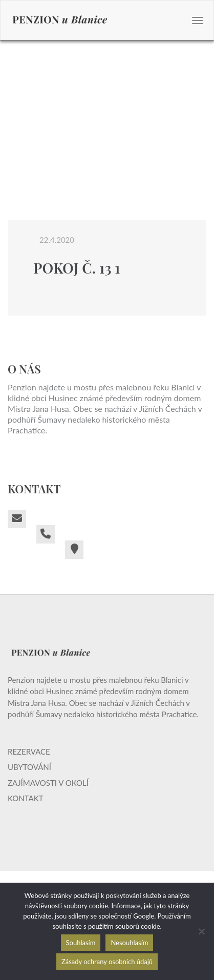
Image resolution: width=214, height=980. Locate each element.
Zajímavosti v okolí (48, 783)
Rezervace (29, 752)
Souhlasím (81, 943)
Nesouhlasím (129, 943)
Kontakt (26, 798)
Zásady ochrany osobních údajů (107, 962)
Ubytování (29, 767)
